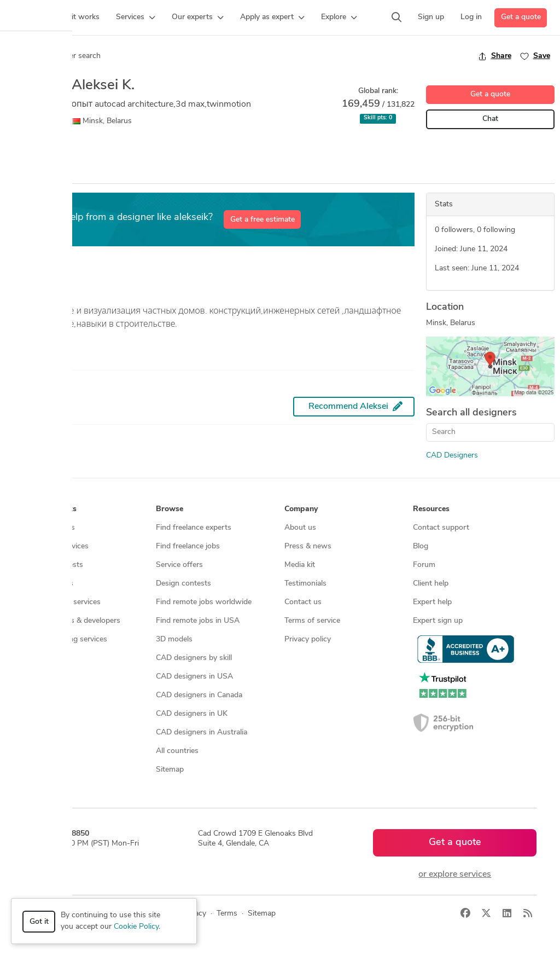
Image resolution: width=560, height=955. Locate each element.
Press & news (308, 546)
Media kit (300, 565)
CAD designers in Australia (202, 733)
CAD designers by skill (194, 658)
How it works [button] (52, 509)
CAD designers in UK (192, 714)
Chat (490, 119)
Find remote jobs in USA (198, 621)
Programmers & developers (74, 621)
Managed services (58, 546)
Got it (39, 922)
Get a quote (521, 17)
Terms (227, 914)
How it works (51, 528)
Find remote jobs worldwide (204, 602)
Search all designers (471, 413)
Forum (424, 565)
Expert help (432, 602)
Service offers (179, 565)
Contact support (441, 528)
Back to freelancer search (53, 56)
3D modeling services (64, 602)
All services (47, 658)
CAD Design (31, 147)
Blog (421, 546)
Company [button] (301, 509)
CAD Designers (452, 456)
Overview (24, 173)
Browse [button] (170, 509)
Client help (431, 584)
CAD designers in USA (194, 677)
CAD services (51, 584)
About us (300, 528)
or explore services (455, 875)
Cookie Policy (136, 927)
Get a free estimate (262, 220)
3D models (174, 639)
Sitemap (170, 770)
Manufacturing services (68, 639)
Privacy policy (308, 639)
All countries (177, 751)
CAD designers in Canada (199, 695)
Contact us (303, 602)
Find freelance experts (194, 528)
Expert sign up (438, 621)
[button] (136, 18)
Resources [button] (431, 509)
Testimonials (305, 584)
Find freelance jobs (188, 546)
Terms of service (312, 621)
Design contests (56, 565)
